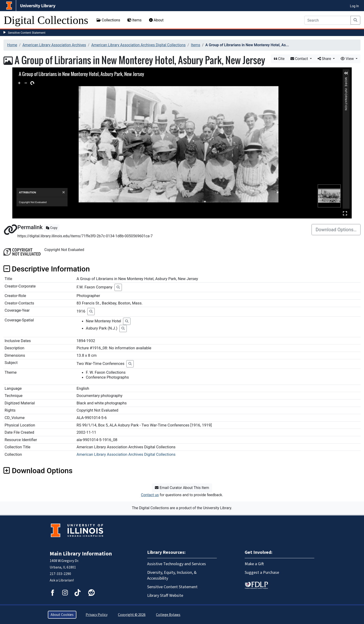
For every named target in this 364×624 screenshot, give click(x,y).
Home (12, 45)
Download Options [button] (38, 471)
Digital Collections (46, 20)
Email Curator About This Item (182, 488)
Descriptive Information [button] (47, 269)
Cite (279, 59)
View (348, 59)
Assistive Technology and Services (177, 564)
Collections (108, 20)
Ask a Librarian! (62, 580)
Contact (300, 59)
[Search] (328, 20)
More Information (346, 79)
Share (325, 59)
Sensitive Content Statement (27, 33)
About (156, 20)
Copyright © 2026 (132, 615)
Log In (354, 6)
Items (134, 20)
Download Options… (336, 230)
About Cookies (62, 615)
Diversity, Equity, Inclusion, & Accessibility (172, 575)
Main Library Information (81, 554)
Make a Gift (254, 564)
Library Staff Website (165, 596)
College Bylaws (168, 615)
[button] (346, 73)
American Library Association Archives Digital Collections (138, 45)
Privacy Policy (97, 615)
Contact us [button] (150, 495)
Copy (52, 228)
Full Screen (345, 213)
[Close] (63, 192)
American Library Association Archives (54, 45)
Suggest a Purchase (262, 573)
